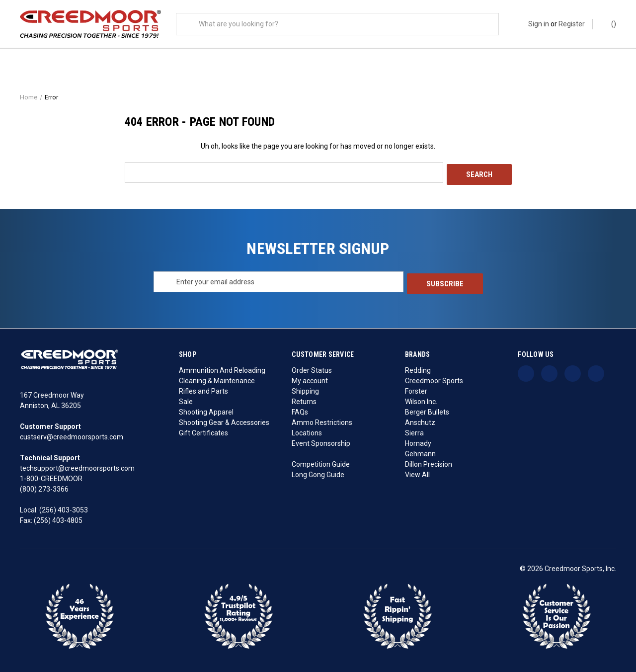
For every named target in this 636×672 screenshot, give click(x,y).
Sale (186, 399)
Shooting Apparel (206, 410)
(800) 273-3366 (44, 487)
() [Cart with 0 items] (609, 23)
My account (310, 378)
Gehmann (420, 451)
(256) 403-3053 (64, 508)
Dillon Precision (429, 462)
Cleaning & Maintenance (217, 378)
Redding (418, 368)
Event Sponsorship (321, 441)
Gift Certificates (203, 430)
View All (417, 472)
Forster (416, 389)
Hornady (418, 441)
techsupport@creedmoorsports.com (77, 466)
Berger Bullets (427, 410)
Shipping (305, 389)
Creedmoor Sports (434, 378)
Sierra (414, 430)
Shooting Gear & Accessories (224, 420)
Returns (304, 399)
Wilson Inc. (421, 399)
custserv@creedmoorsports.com (72, 435)
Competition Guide (321, 462)
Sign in (539, 24)
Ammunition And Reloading (222, 368)
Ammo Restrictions (322, 420)
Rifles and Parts (203, 389)
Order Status (312, 368)
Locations (307, 430)
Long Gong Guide (318, 472)
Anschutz (420, 420)
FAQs (300, 410)
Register (572, 24)
